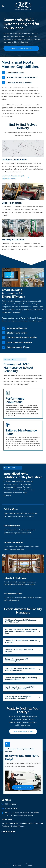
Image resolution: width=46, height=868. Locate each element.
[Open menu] (41, 6)
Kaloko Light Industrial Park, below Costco (19, 816)
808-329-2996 (11, 804)
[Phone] (3, 7)
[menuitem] (17, 865)
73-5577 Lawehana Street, (15, 813)
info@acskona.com (11, 808)
